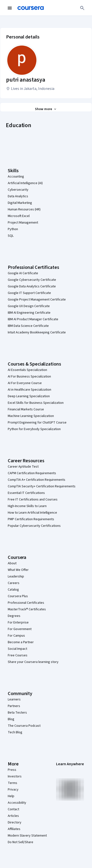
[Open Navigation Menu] (10, 8)
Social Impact (17, 649)
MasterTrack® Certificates (27, 609)
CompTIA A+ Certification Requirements (37, 480)
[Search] (82, 8)
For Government (20, 629)
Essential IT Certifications (26, 493)
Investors (15, 776)
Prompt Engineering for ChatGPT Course (37, 423)
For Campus (16, 636)
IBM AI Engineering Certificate (29, 313)
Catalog (13, 590)
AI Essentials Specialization (27, 370)
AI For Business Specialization (29, 377)
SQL (11, 236)
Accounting (16, 177)
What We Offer (18, 570)
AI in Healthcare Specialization (29, 390)
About (12, 563)
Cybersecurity (18, 190)
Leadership (16, 576)
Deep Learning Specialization (29, 396)
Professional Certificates (26, 603)
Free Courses (18, 655)
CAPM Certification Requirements (32, 473)
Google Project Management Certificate (37, 300)
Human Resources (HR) (24, 209)
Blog (11, 719)
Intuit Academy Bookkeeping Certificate (37, 332)
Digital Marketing (20, 203)
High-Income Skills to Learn (27, 506)
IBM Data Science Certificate (28, 326)
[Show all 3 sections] (46, 109)
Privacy (13, 790)
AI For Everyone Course (25, 383)
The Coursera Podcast (24, 726)
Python (13, 229)
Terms (13, 783)
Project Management (23, 223)
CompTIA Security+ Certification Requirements (42, 486)
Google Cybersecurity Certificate (32, 280)
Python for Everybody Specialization (34, 429)
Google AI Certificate (23, 273)
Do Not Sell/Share (21, 842)
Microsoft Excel (19, 216)
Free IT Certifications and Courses (33, 500)
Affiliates (14, 829)
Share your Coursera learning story (33, 662)
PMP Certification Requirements (31, 519)
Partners (14, 706)
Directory (15, 822)
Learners (14, 699)
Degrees (14, 616)
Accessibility (17, 803)
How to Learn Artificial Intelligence (32, 513)
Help (11, 796)
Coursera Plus (18, 596)
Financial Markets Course (26, 409)
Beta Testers (17, 713)
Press (12, 770)
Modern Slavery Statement (27, 836)
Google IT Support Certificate (29, 293)
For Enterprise (18, 623)
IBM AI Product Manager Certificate (33, 319)
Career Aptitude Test (23, 467)
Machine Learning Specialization (31, 416)
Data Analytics (18, 196)
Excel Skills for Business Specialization (36, 403)
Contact (13, 809)
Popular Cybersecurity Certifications (34, 526)
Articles (13, 816)
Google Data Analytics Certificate (32, 286)
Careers (14, 583)
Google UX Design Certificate (29, 306)
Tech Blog (15, 732)
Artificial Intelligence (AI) (25, 183)
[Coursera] (31, 8)
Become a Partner (21, 642)
